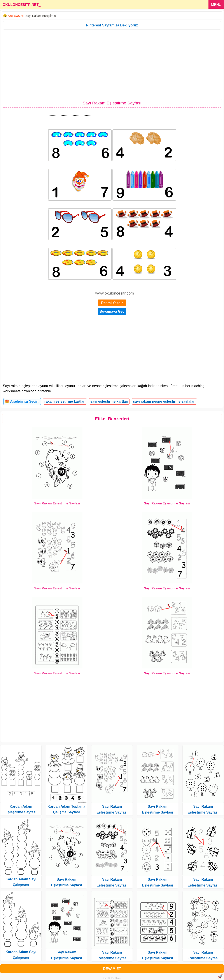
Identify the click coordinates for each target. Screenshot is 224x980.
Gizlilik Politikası (112, 978)
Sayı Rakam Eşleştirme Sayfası (57, 503)
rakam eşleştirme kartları (65, 401)
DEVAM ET (112, 969)
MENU (216, 5)
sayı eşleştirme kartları (109, 401)
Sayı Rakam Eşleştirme (41, 16)
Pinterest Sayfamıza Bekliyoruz (112, 25)
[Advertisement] (112, 64)
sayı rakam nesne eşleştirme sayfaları (164, 401)
